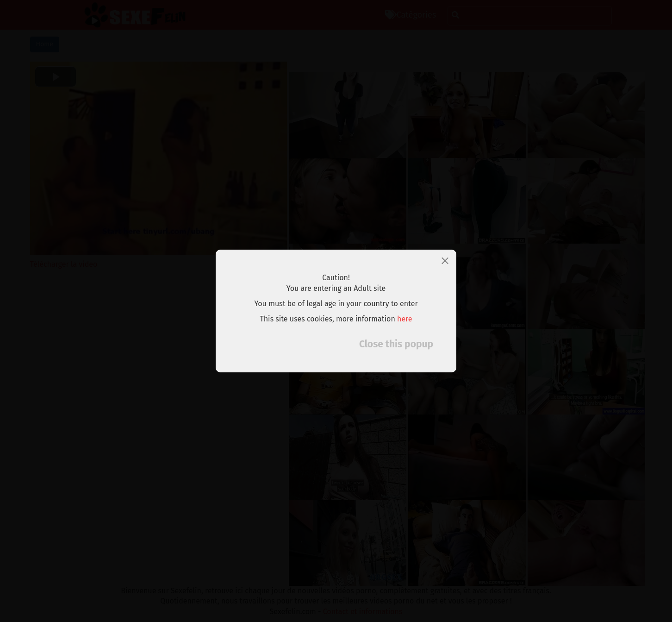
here (405, 319)
